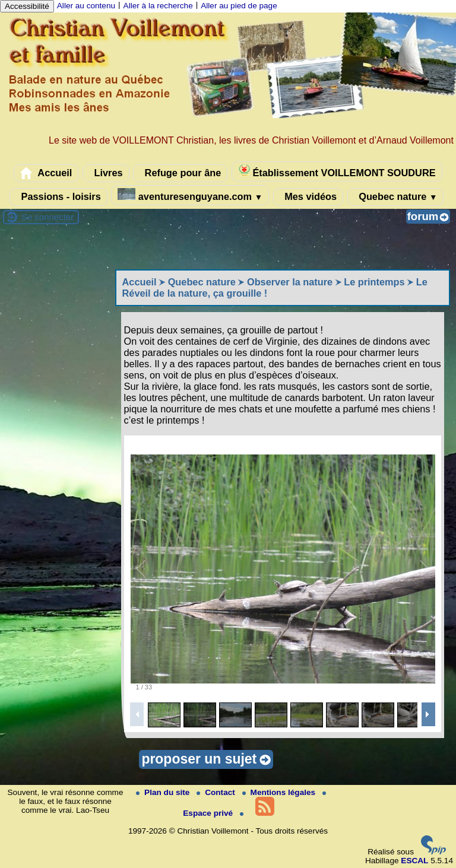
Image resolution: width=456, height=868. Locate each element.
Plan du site (164, 792)
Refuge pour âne (180, 173)
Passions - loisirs (58, 197)
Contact (217, 792)
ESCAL (414, 861)
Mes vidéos (308, 197)
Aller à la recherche (158, 6)
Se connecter (47, 217)
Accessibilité (27, 6)
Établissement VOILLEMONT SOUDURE (337, 171)
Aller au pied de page (239, 6)
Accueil (46, 173)
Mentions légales (280, 792)
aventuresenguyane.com (190, 195)
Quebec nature (396, 197)
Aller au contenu (86, 6)
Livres (106, 173)
